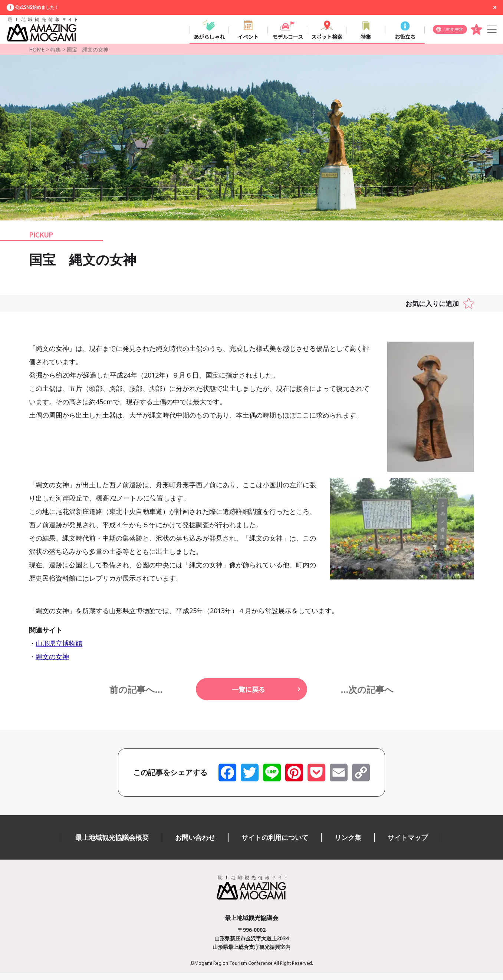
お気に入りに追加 (432, 310)
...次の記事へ (367, 696)
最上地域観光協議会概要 (112, 844)
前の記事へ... (136, 696)
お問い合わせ (195, 844)
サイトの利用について (275, 844)
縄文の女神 (52, 664)
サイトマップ (408, 844)
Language (453, 32)
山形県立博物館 (59, 650)
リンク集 (348, 844)
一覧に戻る (249, 696)
